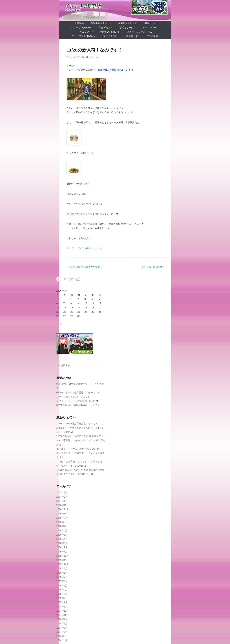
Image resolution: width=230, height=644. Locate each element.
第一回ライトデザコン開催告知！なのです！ (80, 449)
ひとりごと (97, 248)
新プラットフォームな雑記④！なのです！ (79, 401)
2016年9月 (62, 518)
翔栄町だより (106, 28)
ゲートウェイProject (84, 36)
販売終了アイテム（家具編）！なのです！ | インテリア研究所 (81, 440)
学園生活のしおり (128, 23)
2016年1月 (62, 552)
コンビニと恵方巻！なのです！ (73, 462)
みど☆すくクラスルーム (140, 32)
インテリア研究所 (83, 6)
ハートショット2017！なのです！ (74, 397)
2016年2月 (62, 547)
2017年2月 (62, 497)
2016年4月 (62, 539)
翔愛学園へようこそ (101, 23)
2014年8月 (62, 624)
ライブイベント (111, 36)
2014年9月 (62, 619)
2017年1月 (62, 501)
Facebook (59, 279)
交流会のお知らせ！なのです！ (84, 267)
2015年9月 (62, 569)
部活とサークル (128, 28)
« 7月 (59, 324)
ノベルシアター (86, 32)
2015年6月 (62, 581)
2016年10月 (63, 514)
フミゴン (94, 57)
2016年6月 (62, 531)
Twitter (65, 279)
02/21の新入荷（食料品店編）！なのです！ (79, 405)
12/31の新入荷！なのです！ (71, 470)
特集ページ (149, 23)
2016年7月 (62, 526)
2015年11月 (63, 560)
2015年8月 (62, 573)
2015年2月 (62, 598)
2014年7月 (62, 628)
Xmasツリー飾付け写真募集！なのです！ (78, 424)
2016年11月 (63, 509)
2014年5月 (62, 636)
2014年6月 (62, 632)
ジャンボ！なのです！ (155, 267)
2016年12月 (63, 505)
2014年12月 (63, 607)
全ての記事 (153, 36)
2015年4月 (62, 590)
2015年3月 (62, 594)
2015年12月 (63, 556)
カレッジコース (151, 28)
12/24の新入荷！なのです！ (71, 436)
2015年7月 (62, 577)
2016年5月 (62, 535)
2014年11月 (63, 611)
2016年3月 (62, 543)
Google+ (71, 279)
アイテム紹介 (84, 248)
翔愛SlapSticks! (110, 32)
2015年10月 (63, 564)
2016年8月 (62, 522)
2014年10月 (63, 615)
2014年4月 (62, 640)
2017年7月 (62, 493)
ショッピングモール (82, 28)
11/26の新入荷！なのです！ (94, 50)
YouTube (78, 279)
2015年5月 (62, 586)
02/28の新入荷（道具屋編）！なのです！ (78, 393)
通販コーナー (133, 36)
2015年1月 (62, 602)
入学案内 (79, 23)
